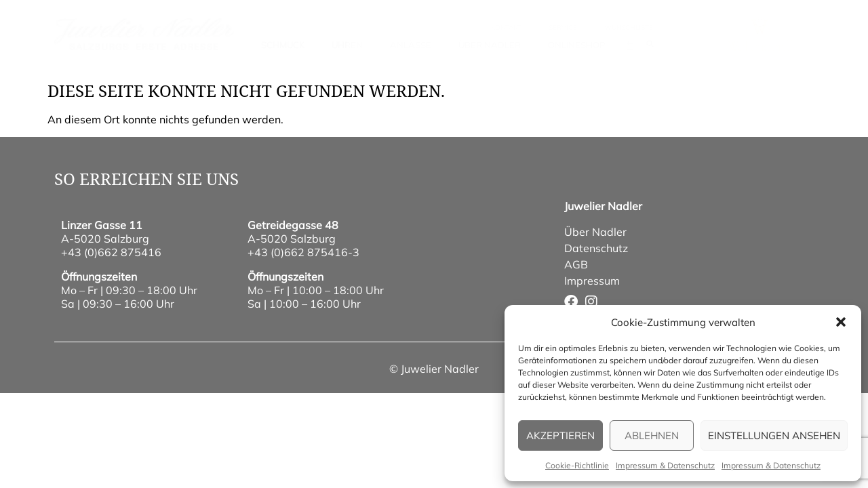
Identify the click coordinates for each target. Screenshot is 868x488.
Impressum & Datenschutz (665, 465)
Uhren (347, 45)
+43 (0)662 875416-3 (303, 252)
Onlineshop (576, 45)
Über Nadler (490, 45)
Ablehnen (652, 435)
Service (563, 27)
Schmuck (283, 45)
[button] (841, 322)
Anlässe (411, 45)
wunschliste (629, 27)
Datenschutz (596, 248)
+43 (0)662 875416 (111, 252)
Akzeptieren (560, 435)
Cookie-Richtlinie (577, 465)
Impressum (592, 281)
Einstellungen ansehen (774, 435)
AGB (576, 264)
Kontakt (506, 27)
